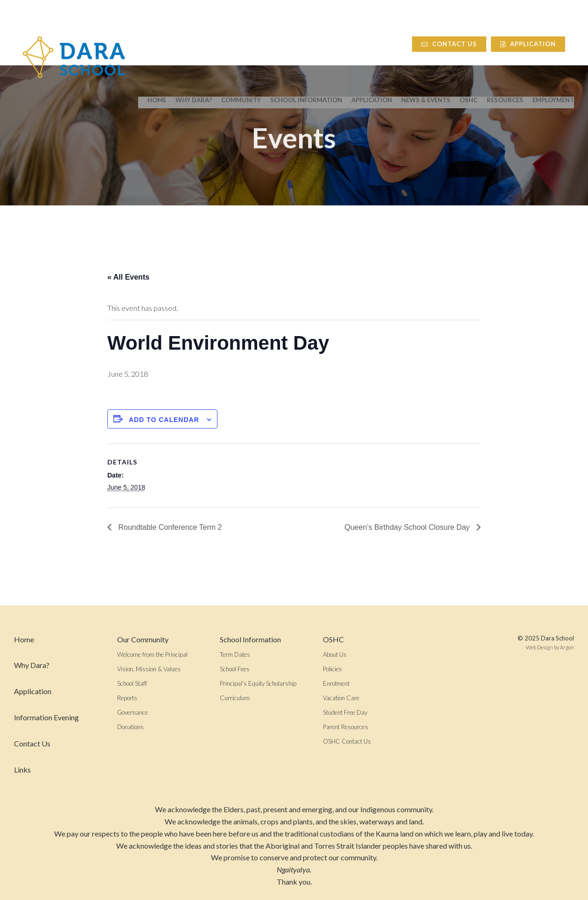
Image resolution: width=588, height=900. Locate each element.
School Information (306, 47)
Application (537, 21)
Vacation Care (341, 698)
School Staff (132, 683)
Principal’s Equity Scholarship (258, 683)
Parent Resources (346, 727)
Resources (505, 47)
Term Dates (235, 654)
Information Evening (46, 717)
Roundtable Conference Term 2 (169, 527)
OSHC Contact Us (347, 741)
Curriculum (235, 698)
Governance (133, 712)
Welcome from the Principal (152, 654)
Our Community (143, 639)
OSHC (469, 47)
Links (22, 770)
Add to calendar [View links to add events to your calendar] (164, 420)
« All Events (128, 277)
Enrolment (336, 683)
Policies (332, 669)
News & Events (426, 47)
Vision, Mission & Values (149, 669)
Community (241, 47)
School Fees (235, 669)
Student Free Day (345, 712)
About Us (335, 654)
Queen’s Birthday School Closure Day (408, 527)
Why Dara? (194, 47)
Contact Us (458, 21)
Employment (553, 47)
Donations (130, 727)
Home (157, 47)
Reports (127, 698)
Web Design (539, 647)
